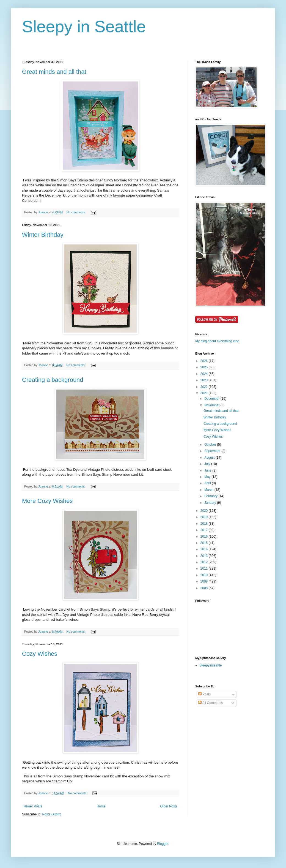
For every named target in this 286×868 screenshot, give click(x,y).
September (213, 451)
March (209, 490)
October (211, 445)
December (212, 399)
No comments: (77, 212)
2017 (205, 530)
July (208, 464)
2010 (205, 575)
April (208, 483)
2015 (205, 543)
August (210, 458)
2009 (205, 581)
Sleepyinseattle (211, 665)
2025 (205, 367)
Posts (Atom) (52, 814)
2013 (205, 556)
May (208, 477)
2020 (205, 511)
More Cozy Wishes (47, 501)
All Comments (211, 703)
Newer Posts (33, 806)
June (208, 470)
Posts (204, 694)
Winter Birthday (43, 235)
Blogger (163, 844)
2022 (205, 387)
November (212, 405)
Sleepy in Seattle (84, 27)
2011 (205, 568)
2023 (205, 380)
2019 (205, 517)
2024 (205, 374)
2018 (205, 524)
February (211, 496)
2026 (205, 361)
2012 (205, 562)
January (211, 503)
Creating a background (53, 380)
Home (101, 806)
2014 (205, 549)
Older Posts (169, 806)
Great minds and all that (54, 72)
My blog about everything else (217, 341)
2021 (205, 393)
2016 (205, 537)
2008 (205, 588)
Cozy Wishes (40, 654)
